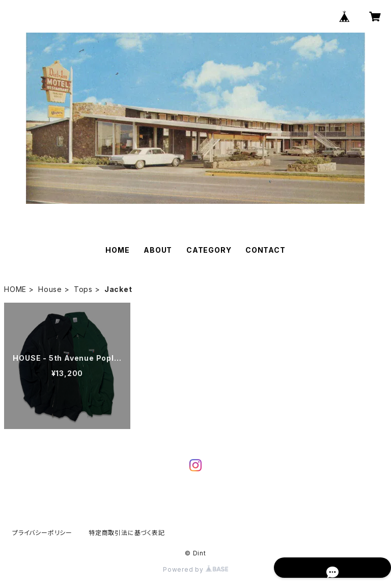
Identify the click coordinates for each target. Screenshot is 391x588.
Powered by (195, 569)
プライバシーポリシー (42, 533)
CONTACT (266, 250)
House (50, 289)
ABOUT (158, 250)
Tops (83, 289)
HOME (117, 250)
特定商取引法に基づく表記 (127, 533)
